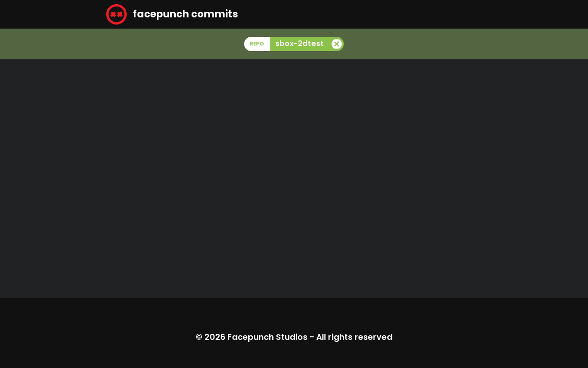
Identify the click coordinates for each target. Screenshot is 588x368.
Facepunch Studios (267, 337)
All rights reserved (354, 337)
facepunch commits (172, 14)
